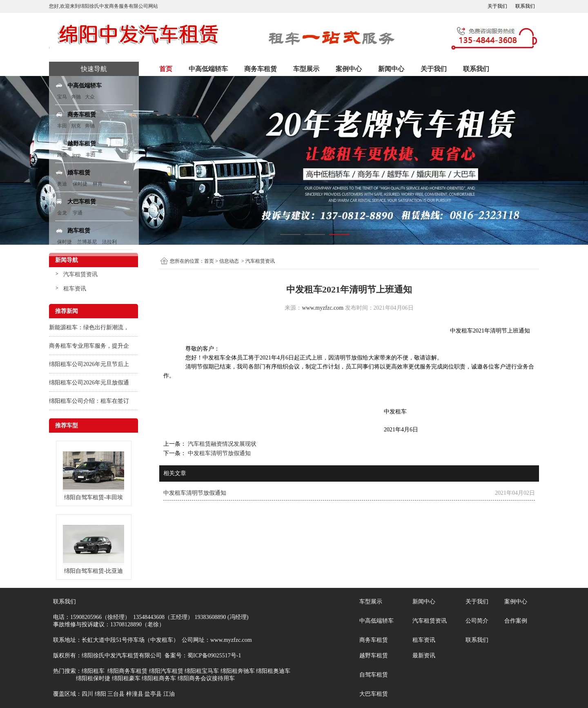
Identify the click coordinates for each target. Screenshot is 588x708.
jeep (76, 155)
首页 (166, 69)
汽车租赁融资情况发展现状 (221, 444)
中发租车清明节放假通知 (218, 453)
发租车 (464, 331)
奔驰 (76, 97)
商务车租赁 (261, 69)
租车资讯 (75, 289)
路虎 (62, 155)
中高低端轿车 (208, 69)
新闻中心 (391, 69)
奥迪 (62, 184)
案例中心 (349, 69)
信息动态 (229, 261)
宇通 (78, 213)
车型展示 (306, 69)
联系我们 (525, 6)
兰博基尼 (88, 242)
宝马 (62, 97)
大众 (90, 97)
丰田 (62, 126)
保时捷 (80, 184)
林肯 (98, 184)
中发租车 (214, 358)
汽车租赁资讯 (80, 274)
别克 (76, 126)
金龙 (62, 213)
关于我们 (497, 6)
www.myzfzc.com (323, 308)
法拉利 (109, 242)
